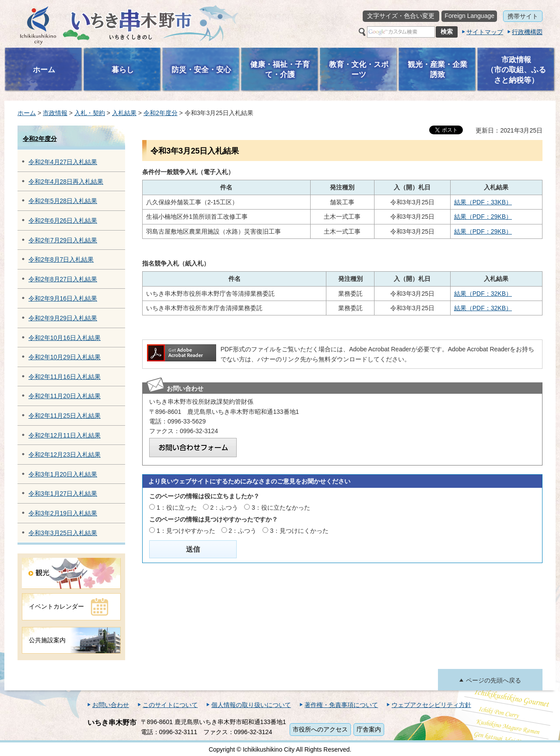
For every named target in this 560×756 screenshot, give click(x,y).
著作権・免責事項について (341, 705)
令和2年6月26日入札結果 (63, 220)
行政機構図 (527, 32)
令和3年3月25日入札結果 (63, 533)
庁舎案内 (369, 729)
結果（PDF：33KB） (483, 202)
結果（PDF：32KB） (483, 294)
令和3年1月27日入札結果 (63, 493)
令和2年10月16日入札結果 (65, 338)
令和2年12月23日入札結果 (65, 455)
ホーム (27, 113)
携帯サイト (523, 16)
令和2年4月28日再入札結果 (66, 182)
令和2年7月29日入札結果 (63, 240)
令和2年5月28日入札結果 (63, 201)
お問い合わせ (111, 705)
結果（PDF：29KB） (483, 217)
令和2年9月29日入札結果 (63, 318)
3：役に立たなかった (281, 507)
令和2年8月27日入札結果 (63, 279)
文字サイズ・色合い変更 (401, 16)
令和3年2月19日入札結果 (63, 513)
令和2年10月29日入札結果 (65, 357)
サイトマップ (485, 32)
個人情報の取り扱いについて (251, 705)
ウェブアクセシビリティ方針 (431, 705)
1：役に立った (177, 507)
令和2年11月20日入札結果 (65, 396)
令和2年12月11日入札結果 (65, 435)
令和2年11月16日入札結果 (65, 377)
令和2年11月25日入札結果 (65, 416)
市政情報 (55, 113)
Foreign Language (469, 16)
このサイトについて (170, 705)
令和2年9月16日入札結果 (63, 298)
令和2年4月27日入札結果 (63, 162)
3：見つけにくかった (299, 531)
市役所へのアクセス (320, 729)
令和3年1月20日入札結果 (63, 474)
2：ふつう (224, 507)
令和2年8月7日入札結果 (61, 259)
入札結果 (124, 113)
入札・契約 (90, 113)
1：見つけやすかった (186, 531)
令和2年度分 (161, 113)
